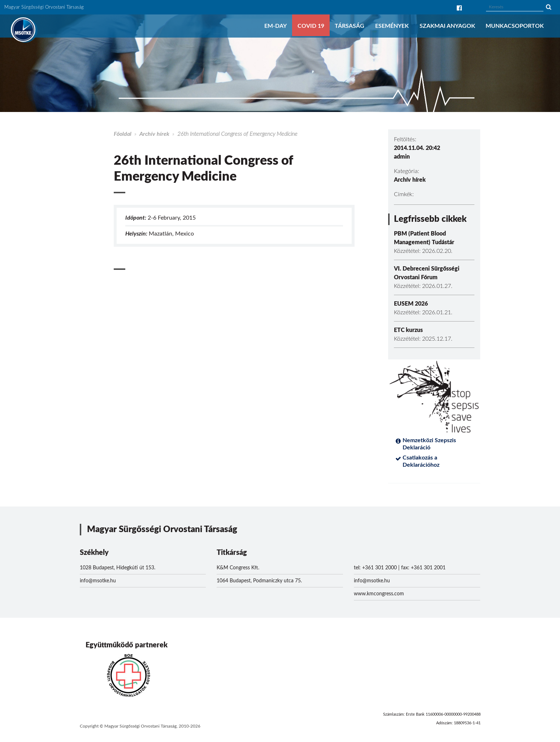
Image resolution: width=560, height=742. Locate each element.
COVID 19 (311, 26)
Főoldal (123, 134)
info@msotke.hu (98, 581)
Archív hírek (154, 134)
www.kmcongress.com (379, 594)
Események (392, 26)
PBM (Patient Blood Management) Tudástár (424, 238)
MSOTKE (23, 30)
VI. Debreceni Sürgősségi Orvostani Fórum (427, 273)
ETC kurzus (408, 330)
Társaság (350, 26)
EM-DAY (275, 26)
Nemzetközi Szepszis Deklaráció (429, 444)
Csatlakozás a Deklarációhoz (421, 461)
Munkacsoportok (515, 26)
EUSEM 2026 (411, 304)
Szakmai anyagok (447, 26)
